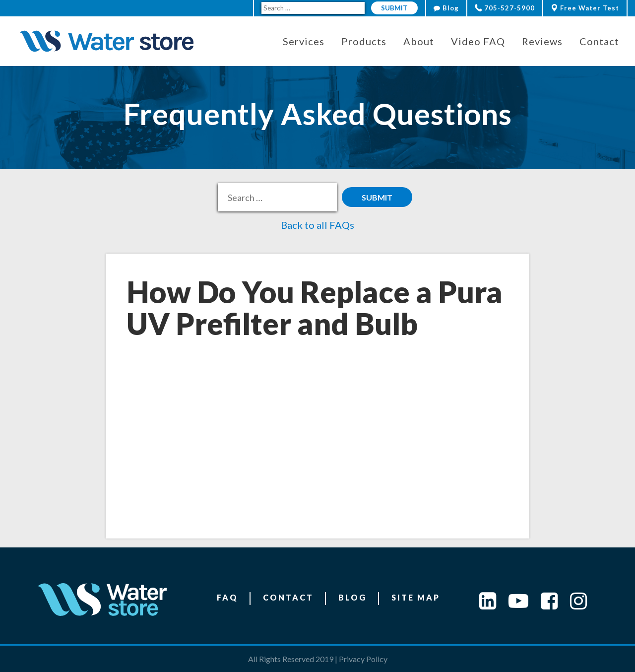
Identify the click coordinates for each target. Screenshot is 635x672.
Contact (288, 597)
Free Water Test (585, 8)
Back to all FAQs (317, 225)
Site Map (416, 597)
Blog (446, 8)
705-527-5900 (505, 8)
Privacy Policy (363, 659)
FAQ (227, 597)
